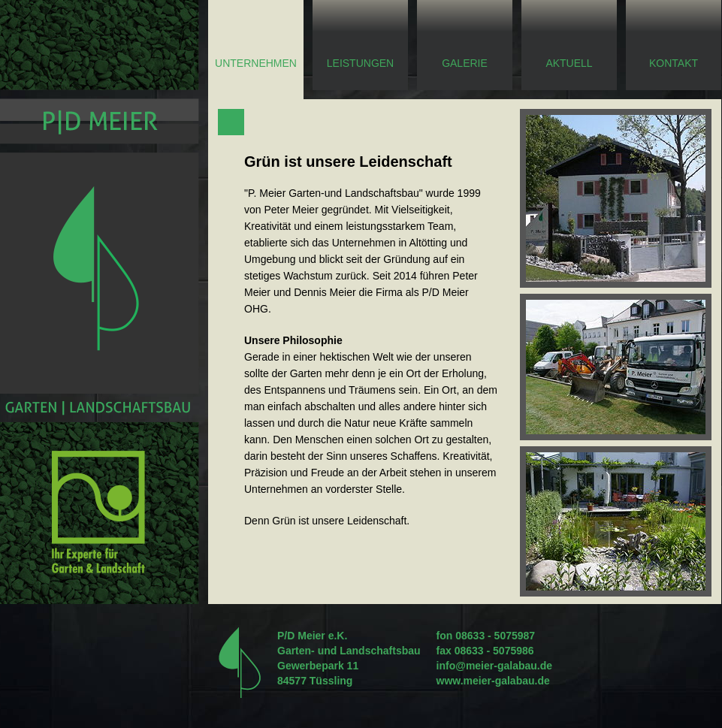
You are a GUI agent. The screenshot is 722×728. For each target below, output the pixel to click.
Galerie (465, 63)
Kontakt (674, 63)
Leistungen (360, 63)
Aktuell (569, 63)
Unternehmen (256, 63)
